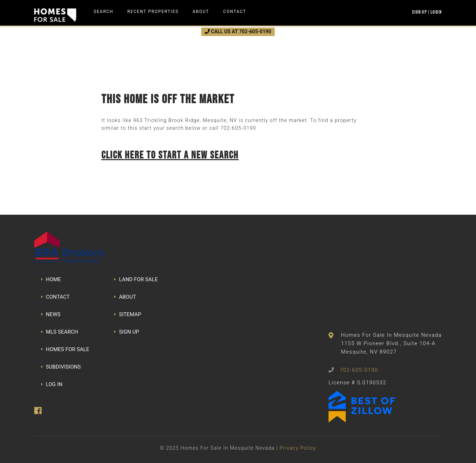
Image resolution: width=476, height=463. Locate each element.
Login (436, 12)
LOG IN (52, 384)
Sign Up (419, 12)
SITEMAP (128, 314)
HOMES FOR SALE (65, 349)
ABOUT (125, 297)
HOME (51, 279)
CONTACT (55, 297)
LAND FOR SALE (136, 279)
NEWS (51, 314)
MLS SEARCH (60, 332)
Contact (235, 12)
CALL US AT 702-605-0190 (238, 31)
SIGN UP (127, 332)
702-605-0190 (238, 128)
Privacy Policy (298, 448)
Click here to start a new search (170, 155)
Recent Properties (153, 12)
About (201, 12)
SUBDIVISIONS (61, 367)
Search (103, 12)
